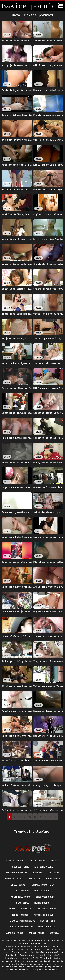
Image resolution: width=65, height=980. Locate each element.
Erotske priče (37, 861)
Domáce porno (42, 891)
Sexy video (23, 903)
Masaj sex (34, 879)
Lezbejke (37, 873)
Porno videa (53, 879)
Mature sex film (44, 915)
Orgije (55, 861)
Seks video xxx (45, 897)
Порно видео (42, 903)
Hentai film (48, 921)
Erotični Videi (44, 867)
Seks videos (22, 891)
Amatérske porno (46, 909)
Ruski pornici (47, 927)
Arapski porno (15, 933)
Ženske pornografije (23, 921)
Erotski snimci (14, 879)
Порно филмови (20, 915)
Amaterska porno (21, 897)
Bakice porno (36, 933)
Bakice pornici (19, 970)
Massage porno (21, 867)
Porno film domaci (20, 909)
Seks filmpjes (15, 861)
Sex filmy (53, 873)
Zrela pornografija (21, 927)
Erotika (54, 933)
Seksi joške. (19, 885)
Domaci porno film (43, 885)
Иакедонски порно (16, 873)
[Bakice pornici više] (61, 6)
